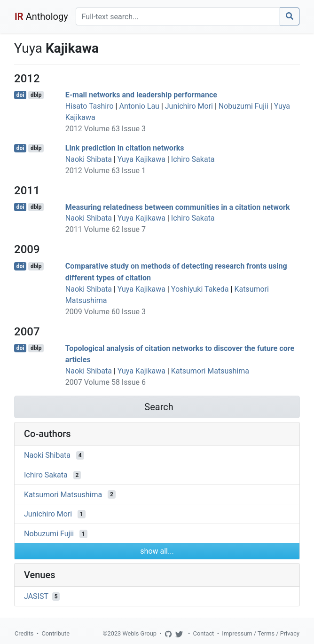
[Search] (178, 16)
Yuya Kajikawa (141, 159)
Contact (204, 633)
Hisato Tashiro (90, 106)
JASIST (36, 596)
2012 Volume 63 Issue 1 (106, 171)
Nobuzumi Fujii (243, 106)
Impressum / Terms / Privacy (261, 633)
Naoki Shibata (89, 159)
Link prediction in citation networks (125, 148)
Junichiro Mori (189, 106)
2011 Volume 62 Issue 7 (106, 229)
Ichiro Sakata (193, 159)
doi (20, 95)
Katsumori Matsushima (210, 371)
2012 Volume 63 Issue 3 (106, 129)
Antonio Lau (139, 106)
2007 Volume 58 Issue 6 (106, 382)
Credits (24, 633)
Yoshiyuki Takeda (200, 289)
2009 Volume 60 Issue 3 (106, 312)
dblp (36, 95)
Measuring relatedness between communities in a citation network (178, 207)
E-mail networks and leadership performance (141, 95)
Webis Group (139, 633)
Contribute (55, 633)
